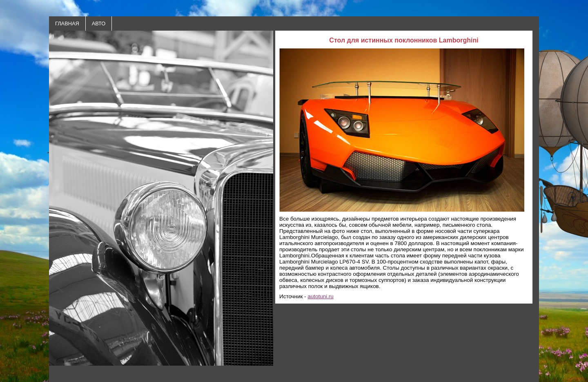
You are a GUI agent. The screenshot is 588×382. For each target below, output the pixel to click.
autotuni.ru (321, 296)
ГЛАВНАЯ (67, 23)
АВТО (99, 23)
